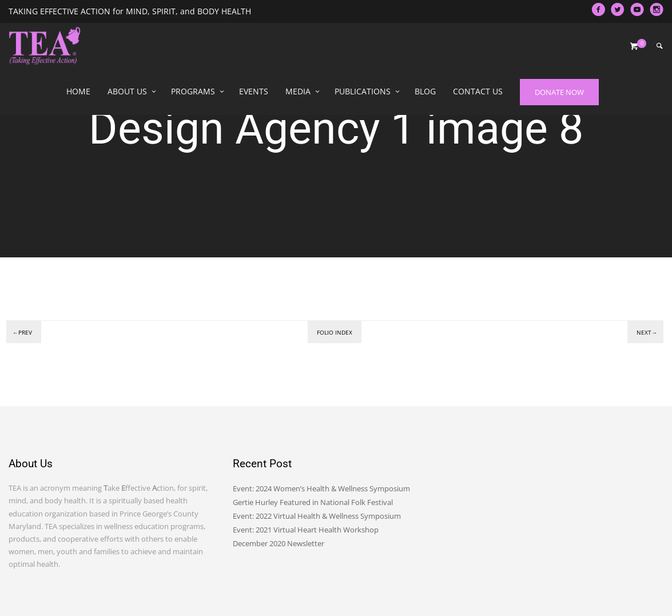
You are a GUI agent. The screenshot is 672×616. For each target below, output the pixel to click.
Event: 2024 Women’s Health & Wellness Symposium (321, 488)
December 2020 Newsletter (279, 543)
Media (298, 91)
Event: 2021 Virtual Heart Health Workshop (306, 530)
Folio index (335, 332)
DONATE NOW (559, 92)
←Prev (22, 332)
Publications (363, 91)
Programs (193, 91)
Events (254, 91)
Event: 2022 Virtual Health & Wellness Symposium (317, 516)
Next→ (647, 332)
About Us (127, 91)
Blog (425, 91)
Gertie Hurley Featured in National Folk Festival (313, 502)
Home (78, 91)
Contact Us (478, 91)
